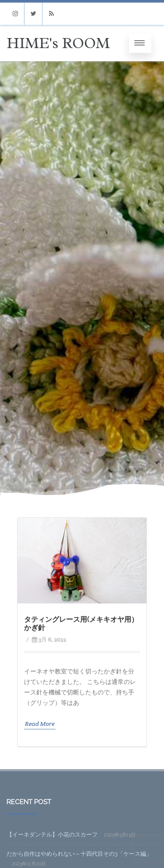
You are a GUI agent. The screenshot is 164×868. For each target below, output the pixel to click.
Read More (40, 724)
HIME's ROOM (58, 43)
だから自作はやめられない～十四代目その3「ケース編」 (79, 854)
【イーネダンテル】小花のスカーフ (52, 835)
